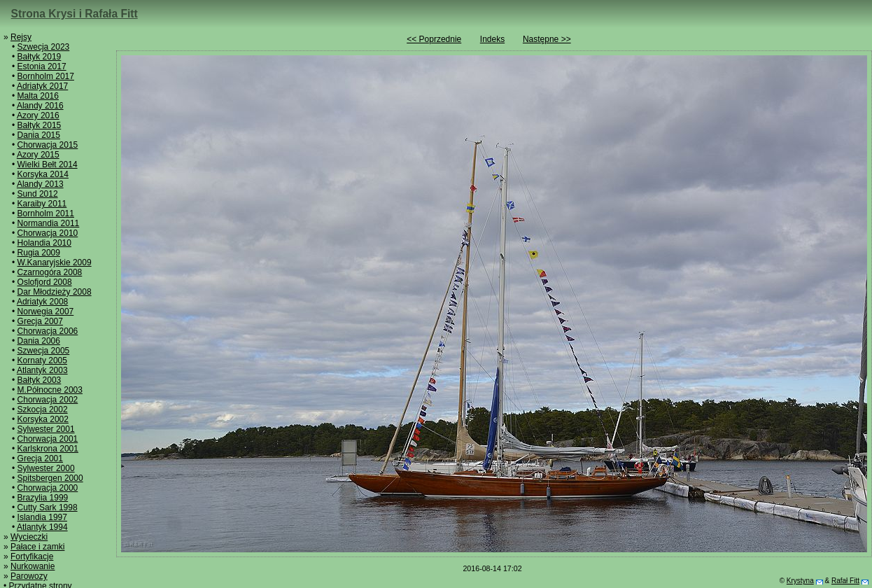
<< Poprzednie (434, 39)
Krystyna (800, 581)
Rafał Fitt (845, 581)
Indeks (492, 39)
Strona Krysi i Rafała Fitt (75, 14)
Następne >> (547, 39)
